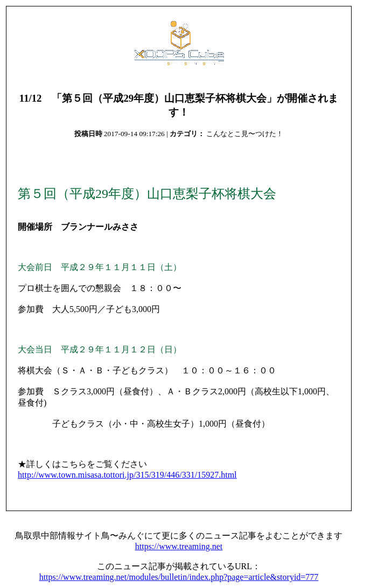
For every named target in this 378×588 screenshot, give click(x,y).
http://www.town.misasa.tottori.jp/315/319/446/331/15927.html (127, 475)
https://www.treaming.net (179, 546)
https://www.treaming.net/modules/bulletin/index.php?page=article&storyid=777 (179, 577)
